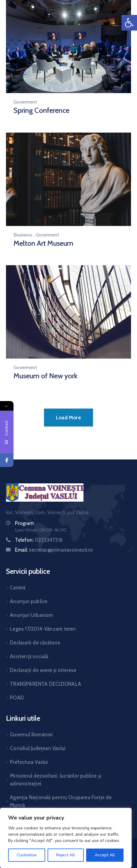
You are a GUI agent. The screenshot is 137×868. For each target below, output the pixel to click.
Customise (27, 855)
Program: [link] (25, 523)
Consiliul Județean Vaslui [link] (38, 748)
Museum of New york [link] (45, 376)
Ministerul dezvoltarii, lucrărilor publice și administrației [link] (56, 780)
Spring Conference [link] (41, 110)
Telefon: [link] (39, 540)
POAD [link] (17, 698)
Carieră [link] (18, 588)
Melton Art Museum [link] (43, 243)
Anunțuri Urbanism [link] (31, 615)
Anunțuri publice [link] (29, 601)
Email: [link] (54, 550)
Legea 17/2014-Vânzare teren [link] (43, 629)
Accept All (105, 855)
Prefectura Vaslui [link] (29, 762)
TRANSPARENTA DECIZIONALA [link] (45, 684)
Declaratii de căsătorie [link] (35, 643)
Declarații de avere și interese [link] (43, 670)
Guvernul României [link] (31, 735)
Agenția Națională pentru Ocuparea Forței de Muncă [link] (61, 801)
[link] (129, 23)
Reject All (66, 855)
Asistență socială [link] (29, 656)
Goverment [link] (25, 102)
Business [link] (23, 235)
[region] (66, 838)
